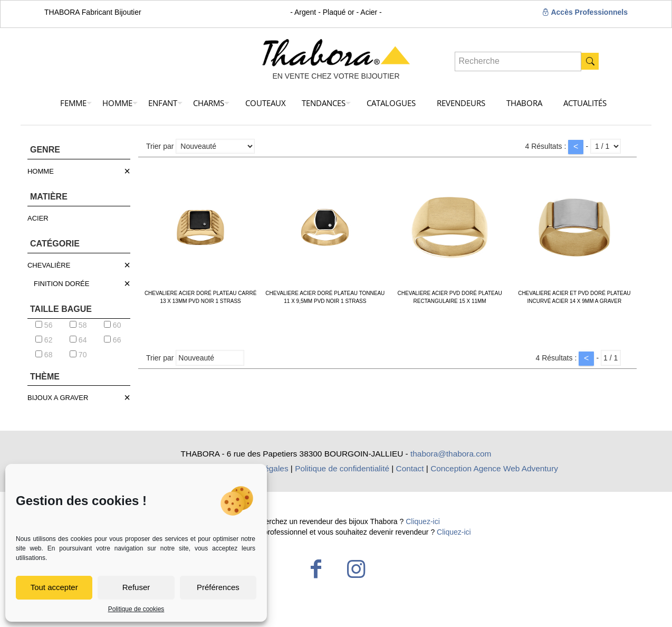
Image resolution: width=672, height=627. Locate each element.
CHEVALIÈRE (49, 265)
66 (112, 340)
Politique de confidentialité (342, 468)
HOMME (41, 171)
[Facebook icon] (316, 569)
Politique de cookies (136, 609)
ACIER (38, 218)
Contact (410, 468)
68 (44, 355)
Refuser (136, 587)
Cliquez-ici (423, 521)
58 (78, 325)
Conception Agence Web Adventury (494, 468)
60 (112, 325)
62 (44, 340)
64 (78, 340)
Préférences (218, 587)
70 (78, 355)
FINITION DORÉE (61, 284)
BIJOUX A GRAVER (58, 398)
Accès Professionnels (585, 12)
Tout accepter (54, 587)
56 (44, 325)
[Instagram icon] (356, 569)
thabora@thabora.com (451, 454)
